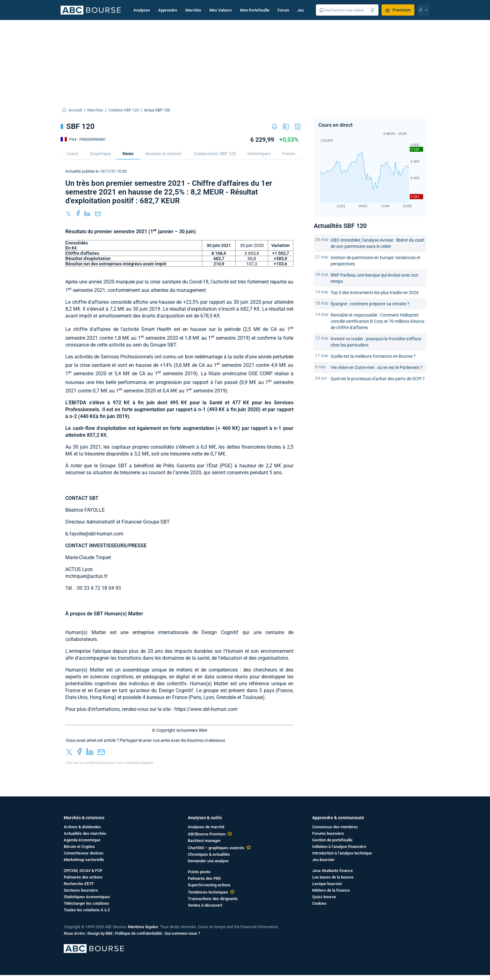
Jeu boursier (323, 860)
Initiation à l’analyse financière (339, 847)
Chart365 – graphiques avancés (216, 848)
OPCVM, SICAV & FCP (83, 871)
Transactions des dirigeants (213, 899)
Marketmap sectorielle (84, 860)
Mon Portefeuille (255, 10)
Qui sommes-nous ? (182, 933)
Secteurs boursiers (81, 890)
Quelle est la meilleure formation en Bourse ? (373, 356)
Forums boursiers (328, 833)
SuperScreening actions (209, 885)
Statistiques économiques (87, 897)
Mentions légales (143, 927)
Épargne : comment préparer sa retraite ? (370, 304)
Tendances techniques (208, 892)
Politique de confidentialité (138, 933)
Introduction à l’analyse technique (342, 853)
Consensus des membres (335, 827)
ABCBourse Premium (207, 834)
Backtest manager (204, 841)
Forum (283, 10)
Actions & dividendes (82, 827)
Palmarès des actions (83, 877)
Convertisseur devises (84, 853)
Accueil (75, 110)
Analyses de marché (206, 827)
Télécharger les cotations (86, 903)
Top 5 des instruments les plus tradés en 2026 (375, 293)
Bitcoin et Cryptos (79, 847)
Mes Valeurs (221, 10)
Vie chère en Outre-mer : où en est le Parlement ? (377, 367)
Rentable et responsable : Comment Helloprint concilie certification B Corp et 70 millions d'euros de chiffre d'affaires (377, 321)
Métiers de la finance (331, 890)
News (128, 154)
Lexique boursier (327, 884)
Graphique (100, 154)
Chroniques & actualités (209, 854)
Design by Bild (100, 933)
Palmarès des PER (204, 878)
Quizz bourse (324, 897)
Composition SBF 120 (215, 154)
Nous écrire (74, 933)
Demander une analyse (208, 861)
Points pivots (199, 872)
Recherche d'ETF (79, 884)
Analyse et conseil (163, 154)
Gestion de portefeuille (332, 840)
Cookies (319, 903)
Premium (398, 10)
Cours (72, 154)
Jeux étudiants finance (332, 871)
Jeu (300, 10)
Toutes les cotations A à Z (87, 910)
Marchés (193, 10)
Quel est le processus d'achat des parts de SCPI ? (378, 379)
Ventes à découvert (205, 905)
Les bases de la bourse (333, 877)
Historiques (259, 154)
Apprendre (168, 10)
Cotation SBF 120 (124, 110)
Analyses (142, 10)
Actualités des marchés (85, 833)
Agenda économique (82, 840)
